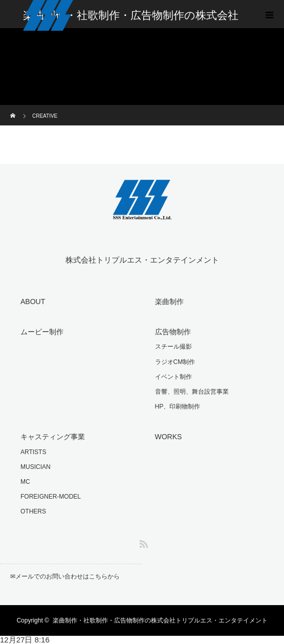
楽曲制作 (169, 302)
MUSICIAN (36, 467)
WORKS (169, 437)
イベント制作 (173, 377)
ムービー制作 (42, 332)
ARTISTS (33, 452)
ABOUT (33, 302)
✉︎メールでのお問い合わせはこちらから (65, 576)
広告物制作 (173, 332)
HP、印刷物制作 (178, 406)
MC (25, 482)
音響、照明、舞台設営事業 (192, 392)
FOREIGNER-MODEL (51, 497)
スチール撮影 (173, 347)
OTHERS (33, 511)
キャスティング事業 (53, 437)
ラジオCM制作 (175, 362)
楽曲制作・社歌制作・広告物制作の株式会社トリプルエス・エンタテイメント (160, 620)
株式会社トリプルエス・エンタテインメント (142, 260)
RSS (142, 542)
